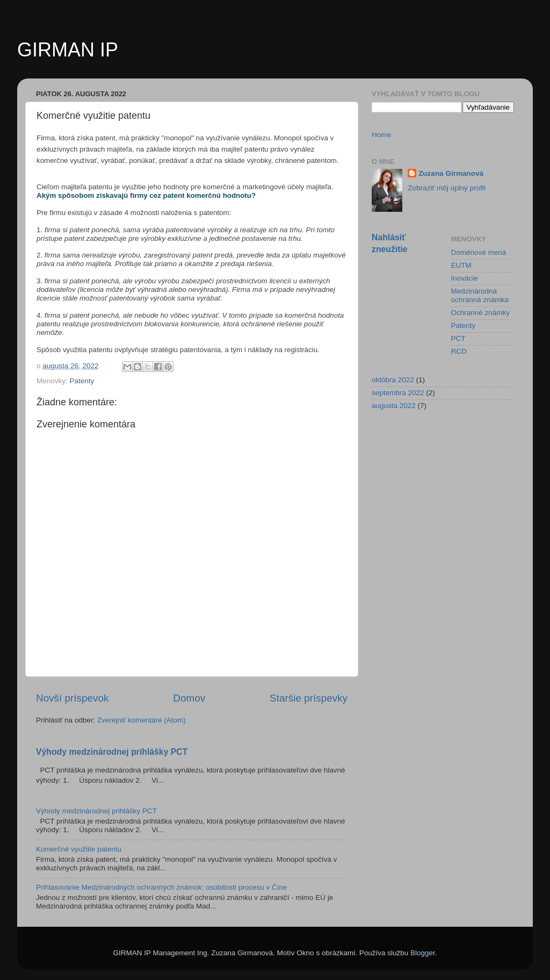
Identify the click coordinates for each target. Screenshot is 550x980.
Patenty (82, 381)
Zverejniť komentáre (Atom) (142, 720)
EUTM (461, 265)
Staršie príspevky (309, 698)
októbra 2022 (393, 380)
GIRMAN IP (68, 50)
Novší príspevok (72, 698)
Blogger (423, 953)
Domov (189, 698)
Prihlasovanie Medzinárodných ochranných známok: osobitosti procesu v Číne (162, 887)
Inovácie (465, 278)
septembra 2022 (398, 393)
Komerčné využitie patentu (79, 849)
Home (381, 135)
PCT (458, 338)
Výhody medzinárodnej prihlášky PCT (112, 752)
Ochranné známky (481, 313)
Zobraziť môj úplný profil (447, 188)
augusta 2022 (394, 406)
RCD (459, 351)
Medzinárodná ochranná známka (480, 295)
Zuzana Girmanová (451, 173)
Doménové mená (479, 252)
